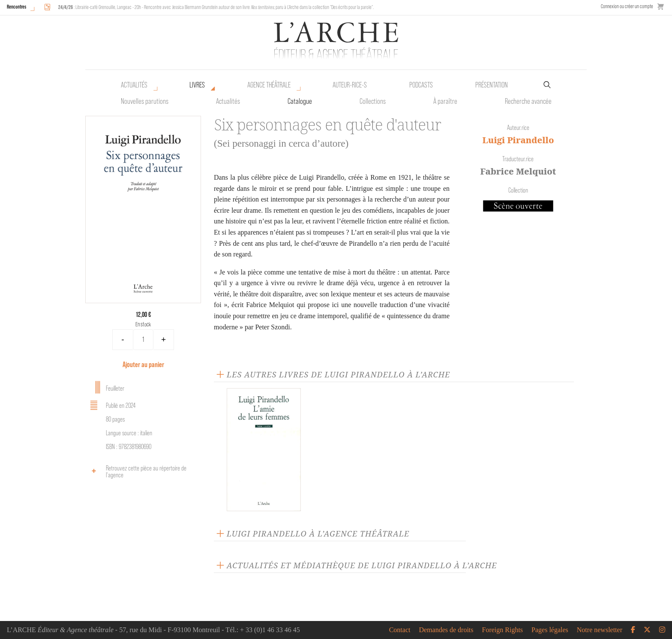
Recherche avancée (528, 101)
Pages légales (550, 630)
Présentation (492, 85)
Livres (197, 85)
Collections (373, 101)
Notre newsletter (600, 630)
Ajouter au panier (143, 364)
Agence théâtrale (269, 85)
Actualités (134, 85)
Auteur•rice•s (350, 85)
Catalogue (300, 101)
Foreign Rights (503, 630)
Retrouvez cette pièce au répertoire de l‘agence (137, 472)
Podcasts (421, 85)
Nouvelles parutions (145, 101)
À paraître (445, 101)
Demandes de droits (446, 630)
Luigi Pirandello (518, 140)
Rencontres (16, 7)
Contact (400, 630)
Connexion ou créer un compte (627, 6)
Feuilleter (106, 387)
